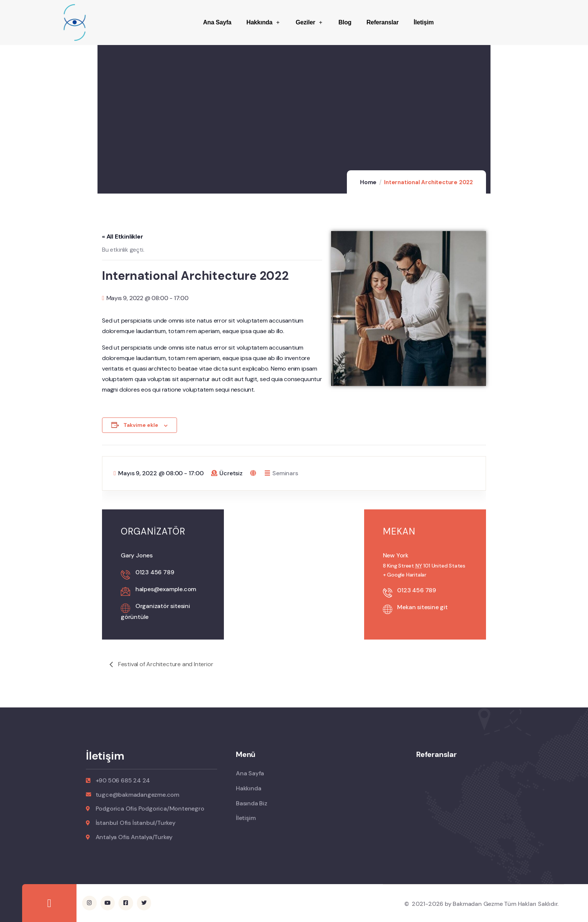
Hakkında (263, 23)
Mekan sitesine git (422, 607)
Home (368, 182)
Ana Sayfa (217, 22)
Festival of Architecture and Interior (165, 664)
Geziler (310, 23)
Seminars (285, 473)
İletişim (424, 22)
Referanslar (382, 22)
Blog (345, 22)
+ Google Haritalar (405, 575)
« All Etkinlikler (123, 237)
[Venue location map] (294, 549)
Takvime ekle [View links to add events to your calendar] (141, 425)
